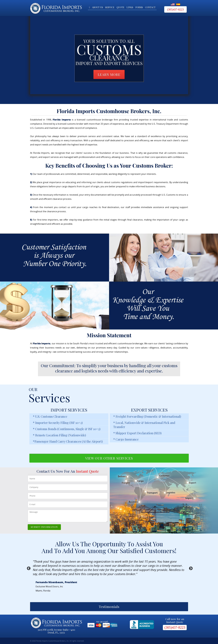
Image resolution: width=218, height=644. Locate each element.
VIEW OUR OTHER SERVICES (109, 458)
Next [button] (190, 568)
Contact (150, 7)
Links (130, 7)
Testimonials (109, 607)
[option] (109, 580)
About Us (97, 7)
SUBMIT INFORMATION (44, 527)
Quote (120, 7)
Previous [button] (28, 568)
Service (110, 7)
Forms (139, 7)
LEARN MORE (109, 74)
